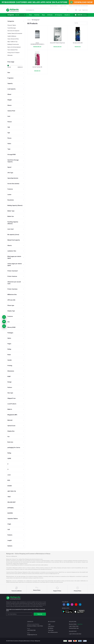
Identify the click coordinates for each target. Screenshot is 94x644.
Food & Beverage (12, 28)
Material (10, 420)
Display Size (11, 431)
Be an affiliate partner (53, 632)
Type (9, 149)
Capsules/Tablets (13, 519)
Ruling (9, 349)
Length (10, 540)
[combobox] (81, 23)
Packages (10, 333)
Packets (10, 535)
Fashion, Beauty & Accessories (15, 33)
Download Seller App (74, 628)
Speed (9, 167)
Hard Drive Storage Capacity (13, 161)
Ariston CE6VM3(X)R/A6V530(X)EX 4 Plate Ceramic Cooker (37, 44)
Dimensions (11, 371)
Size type (10, 393)
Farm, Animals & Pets (13, 50)
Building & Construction (13, 44)
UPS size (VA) (11, 300)
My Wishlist (51, 628)
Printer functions (12, 289)
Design (9, 382)
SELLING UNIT (12, 502)
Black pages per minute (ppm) (14, 257)
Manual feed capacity (14, 240)
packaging (10, 508)
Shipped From (11, 398)
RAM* (9, 376)
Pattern (10, 387)
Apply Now (80, 624)
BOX (9, 480)
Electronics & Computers (13, 31)
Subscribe (40, 614)
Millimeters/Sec (12, 295)
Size (9, 73)
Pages (9, 344)
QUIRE (9, 458)
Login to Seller (63, 6)
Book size (10, 442)
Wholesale (10, 55)
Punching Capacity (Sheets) (13, 223)
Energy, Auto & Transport (14, 53)
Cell (9, 530)
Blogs (43, 15)
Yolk (9, 127)
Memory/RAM (11, 327)
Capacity (10, 83)
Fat (8, 437)
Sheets (10, 245)
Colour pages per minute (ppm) (15, 265)
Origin (9, 524)
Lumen (9, 195)
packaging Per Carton (14, 448)
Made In (10, 409)
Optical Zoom (11, 426)
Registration (85, 10)
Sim (9, 322)
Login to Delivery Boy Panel (75, 634)
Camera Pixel (11, 111)
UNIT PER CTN (12, 491)
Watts (9, 338)
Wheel (9, 94)
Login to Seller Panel (74, 626)
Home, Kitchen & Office (13, 39)
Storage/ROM (11, 155)
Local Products (12, 404)
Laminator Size (12, 251)
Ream (9, 355)
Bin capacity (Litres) (13, 235)
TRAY (9, 497)
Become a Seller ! (54, 6)
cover (9, 475)
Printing (10, 366)
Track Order (51, 630)
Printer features (12, 276)
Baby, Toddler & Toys (12, 42)
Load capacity (11, 89)
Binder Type (11, 211)
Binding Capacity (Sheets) (15, 205)
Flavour (10, 122)
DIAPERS (10, 513)
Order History (51, 626)
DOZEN (10, 486)
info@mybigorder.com (32, 635)
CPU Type (10, 173)
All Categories (58, 15)
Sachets (10, 546)
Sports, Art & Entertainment (14, 47)
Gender (10, 360)
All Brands (50, 15)
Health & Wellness (12, 36)
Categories (11, 21)
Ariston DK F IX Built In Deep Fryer (57, 43)
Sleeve (9, 105)
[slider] (8, 66)
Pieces (9, 138)
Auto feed (10, 229)
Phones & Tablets (12, 25)
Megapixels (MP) (12, 415)
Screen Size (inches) (13, 184)
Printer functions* (13, 271)
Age (9, 133)
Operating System (13, 178)
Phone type (11, 305)
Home (30, 15)
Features (10, 189)
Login (80, 10)
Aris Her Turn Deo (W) (37, 67)
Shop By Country (68, 15)
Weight (10, 100)
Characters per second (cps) (14, 283)
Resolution (11, 200)
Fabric (9, 144)
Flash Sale (37, 15)
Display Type (11, 311)
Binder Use (11, 216)
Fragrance (10, 78)
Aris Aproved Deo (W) (78, 43)
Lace (9, 116)
